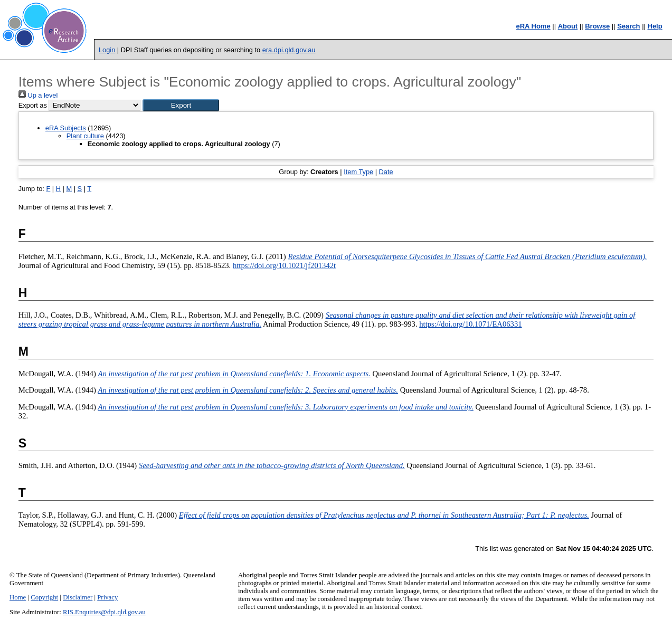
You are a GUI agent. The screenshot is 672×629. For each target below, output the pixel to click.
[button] (181, 105)
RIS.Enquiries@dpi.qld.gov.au (104, 612)
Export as (33, 105)
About (568, 26)
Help (655, 26)
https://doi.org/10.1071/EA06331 (470, 324)
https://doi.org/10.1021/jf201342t (284, 265)
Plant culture (85, 136)
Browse (597, 26)
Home (18, 597)
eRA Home (533, 26)
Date (386, 172)
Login (107, 50)
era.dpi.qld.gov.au (289, 50)
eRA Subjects (66, 128)
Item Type (358, 172)
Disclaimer (78, 597)
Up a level (38, 95)
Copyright (44, 597)
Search (628, 26)
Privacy (107, 597)
